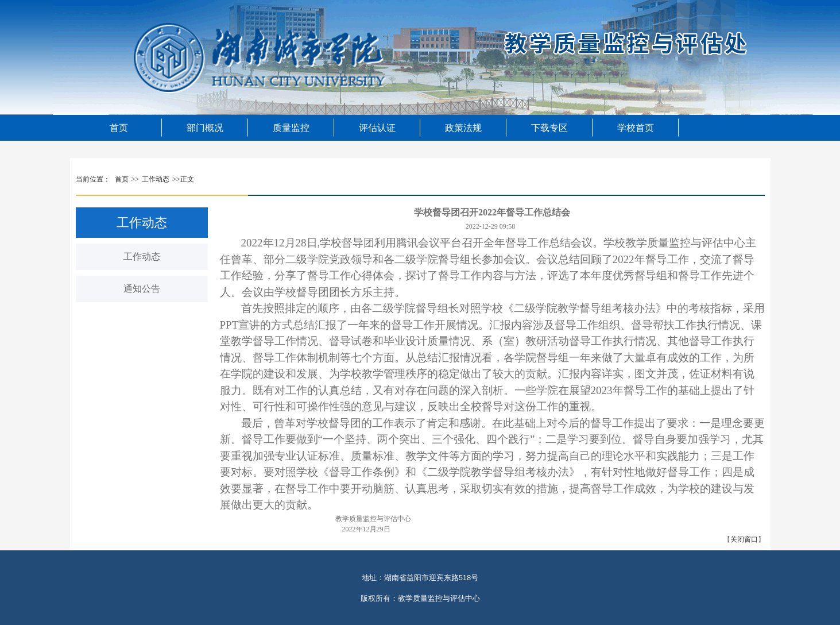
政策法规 (463, 128)
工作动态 (142, 256)
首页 (119, 128)
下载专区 (549, 128)
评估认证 (377, 128)
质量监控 (291, 128)
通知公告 (142, 289)
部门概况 (205, 128)
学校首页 (636, 128)
